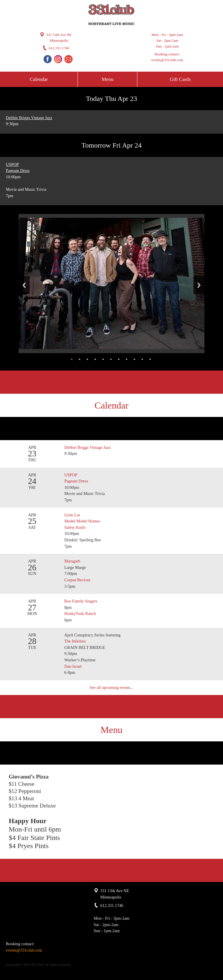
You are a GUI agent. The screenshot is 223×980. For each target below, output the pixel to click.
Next (199, 285)
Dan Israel (73, 666)
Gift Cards (180, 79)
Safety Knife (75, 527)
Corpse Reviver (78, 580)
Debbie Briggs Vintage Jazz (29, 118)
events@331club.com (167, 60)
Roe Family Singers (81, 601)
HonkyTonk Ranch (80, 614)
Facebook (48, 59)
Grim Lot (72, 515)
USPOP (12, 164)
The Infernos (75, 641)
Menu (107, 79)
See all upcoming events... (111, 687)
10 (142, 359)
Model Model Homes (82, 521)
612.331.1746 (59, 48)
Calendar (39, 79)
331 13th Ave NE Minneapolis (59, 38)
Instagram (58, 59)
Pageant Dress (18, 170)
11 (150, 359)
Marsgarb (72, 561)
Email (69, 59)
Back (24, 285)
